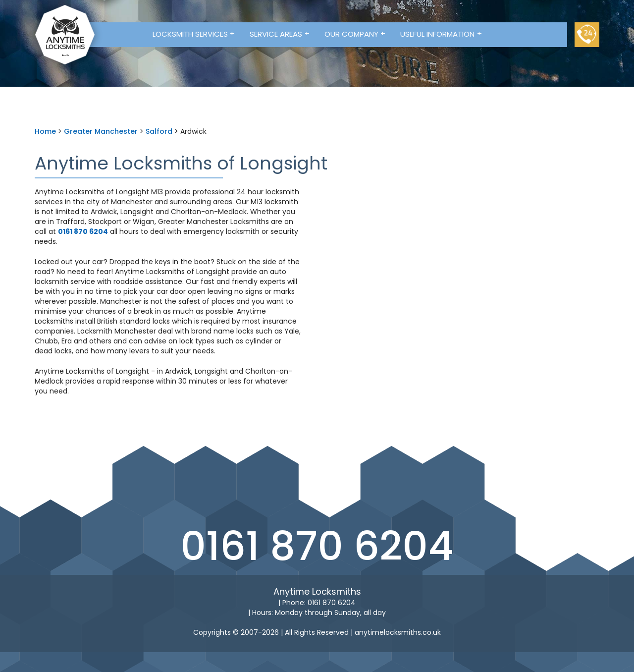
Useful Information (441, 34)
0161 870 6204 (317, 546)
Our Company (355, 34)
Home (45, 131)
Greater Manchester (101, 131)
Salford (159, 131)
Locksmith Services (194, 34)
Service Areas (280, 34)
